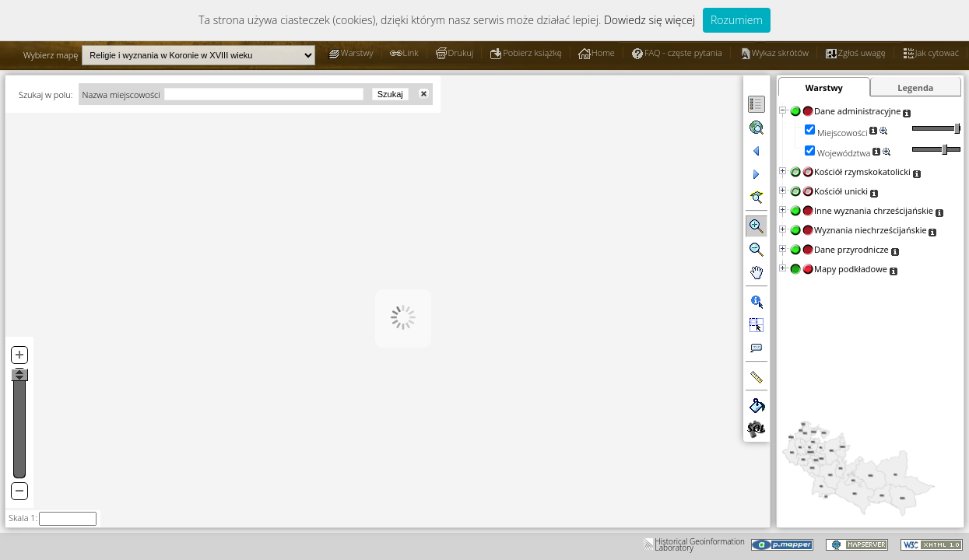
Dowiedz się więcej (650, 20)
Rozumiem (737, 20)
